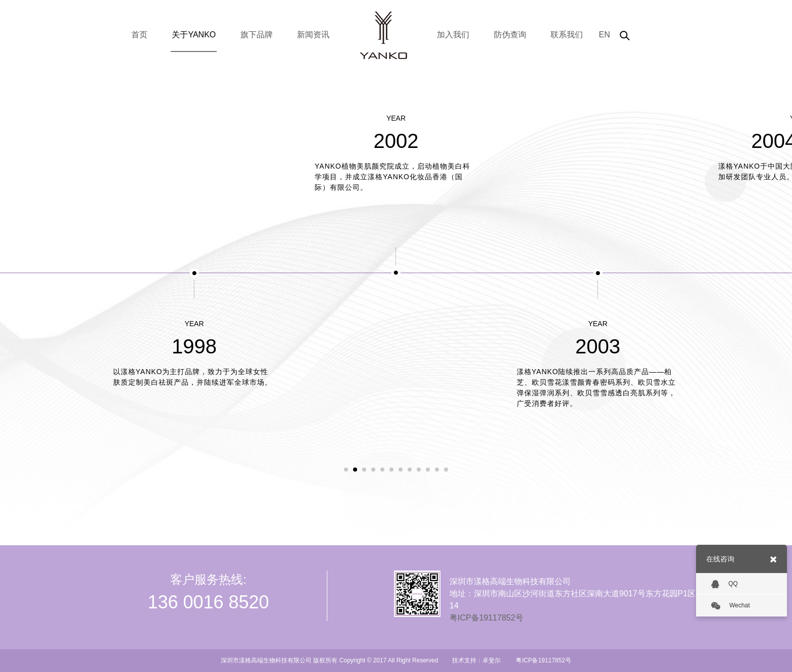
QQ (725, 584)
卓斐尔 (491, 660)
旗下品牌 (257, 35)
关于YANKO (194, 35)
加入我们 (453, 35)
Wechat (730, 606)
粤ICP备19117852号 (486, 618)
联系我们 (567, 35)
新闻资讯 (313, 35)
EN (604, 35)
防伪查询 (510, 35)
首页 (139, 35)
